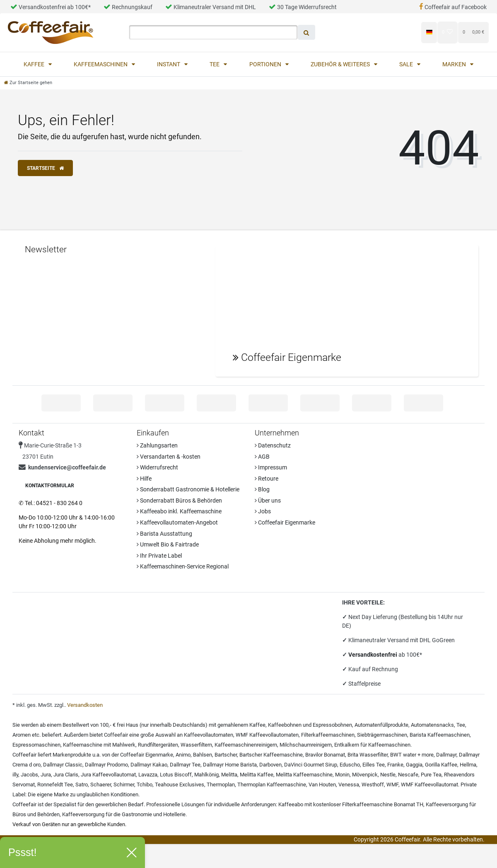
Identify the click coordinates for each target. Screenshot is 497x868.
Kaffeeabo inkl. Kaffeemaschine (179, 511)
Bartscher (226, 755)
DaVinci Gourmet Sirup (311, 765)
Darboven (270, 765)
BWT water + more (412, 755)
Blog (262, 489)
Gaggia (414, 765)
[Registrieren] (399, 32)
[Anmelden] (358, 32)
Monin (342, 775)
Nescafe (408, 775)
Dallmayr (446, 755)
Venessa (349, 785)
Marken (455, 64)
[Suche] (306, 32)
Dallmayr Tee (185, 765)
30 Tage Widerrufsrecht (303, 7)
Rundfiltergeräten (158, 745)
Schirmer (124, 785)
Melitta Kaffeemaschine (304, 775)
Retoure (267, 479)
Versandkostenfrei (373, 655)
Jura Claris (66, 775)
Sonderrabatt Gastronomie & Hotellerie (188, 489)
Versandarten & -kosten (169, 457)
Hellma (468, 765)
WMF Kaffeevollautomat (429, 785)
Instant (169, 64)
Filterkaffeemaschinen (328, 735)
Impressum (271, 467)
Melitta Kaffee (257, 775)
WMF (392, 785)
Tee (215, 64)
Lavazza (148, 775)
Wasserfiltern (196, 745)
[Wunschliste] (448, 32)
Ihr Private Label (159, 556)
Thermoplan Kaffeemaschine (272, 785)
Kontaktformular (50, 486)
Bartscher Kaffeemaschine (271, 755)
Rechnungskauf (128, 7)
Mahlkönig (206, 775)
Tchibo (145, 785)
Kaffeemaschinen (101, 64)
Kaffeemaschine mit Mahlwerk (99, 745)
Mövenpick (365, 775)
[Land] (429, 32)
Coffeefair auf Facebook (453, 7)
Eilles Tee (374, 765)
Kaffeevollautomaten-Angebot (177, 522)
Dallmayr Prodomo (106, 765)
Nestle (388, 775)
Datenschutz (273, 445)
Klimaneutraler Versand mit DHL (211, 7)
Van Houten (322, 785)
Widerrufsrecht (157, 467)
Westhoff (373, 785)
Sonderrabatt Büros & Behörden (179, 500)
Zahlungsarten (157, 445)
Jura (46, 775)
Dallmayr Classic (63, 765)
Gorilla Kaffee (441, 765)
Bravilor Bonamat (325, 755)
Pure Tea (431, 775)
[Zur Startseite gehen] (28, 83)
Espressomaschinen (36, 745)
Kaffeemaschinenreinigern (246, 745)
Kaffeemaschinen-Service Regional (183, 566)
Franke (395, 765)
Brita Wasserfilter (368, 755)
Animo (183, 755)
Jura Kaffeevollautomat (108, 775)
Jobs (263, 511)
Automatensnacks (432, 725)
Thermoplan (221, 785)
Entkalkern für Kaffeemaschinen (372, 745)
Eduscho (350, 765)
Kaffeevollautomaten (209, 735)
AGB (262, 457)
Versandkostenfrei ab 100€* (51, 7)
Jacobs (29, 775)
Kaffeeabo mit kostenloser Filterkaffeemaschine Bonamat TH (351, 804)
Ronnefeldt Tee (55, 785)
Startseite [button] (45, 168)
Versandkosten (85, 705)
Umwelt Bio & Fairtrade (168, 544)
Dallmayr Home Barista (230, 765)
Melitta (229, 775)
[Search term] (213, 32)
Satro (82, 785)
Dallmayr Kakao (149, 765)
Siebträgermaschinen (382, 735)
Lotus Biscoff (176, 775)
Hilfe (144, 479)
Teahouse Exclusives (180, 785)
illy (15, 775)
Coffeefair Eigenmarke (285, 522)
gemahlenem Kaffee (241, 725)
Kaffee (35, 64)
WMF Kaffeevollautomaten (267, 735)
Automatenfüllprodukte (381, 725)
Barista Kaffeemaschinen (440, 735)
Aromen (22, 735)
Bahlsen (203, 755)
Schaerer (101, 785)
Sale (407, 64)
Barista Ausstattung (164, 534)
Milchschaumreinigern (306, 745)
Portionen (266, 64)
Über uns (268, 500)
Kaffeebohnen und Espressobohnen (310, 725)
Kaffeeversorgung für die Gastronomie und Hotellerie (124, 814)
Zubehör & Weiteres (341, 64)
